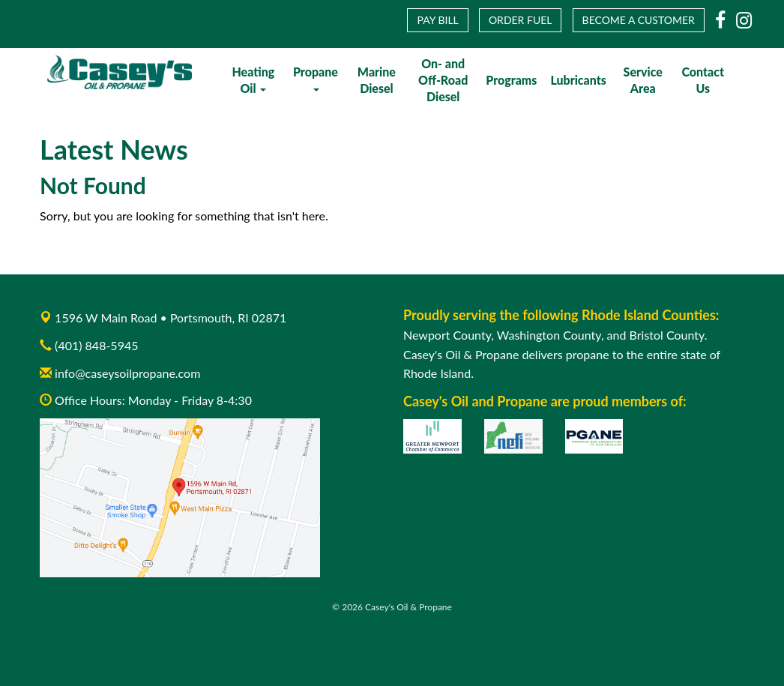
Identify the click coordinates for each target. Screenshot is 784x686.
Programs (511, 80)
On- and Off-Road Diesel (443, 80)
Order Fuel (521, 20)
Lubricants (578, 80)
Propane (316, 78)
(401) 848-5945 (96, 345)
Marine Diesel (377, 80)
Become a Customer (639, 20)
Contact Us (703, 80)
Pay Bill (437, 20)
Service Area (643, 80)
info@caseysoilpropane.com (120, 373)
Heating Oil (253, 80)
